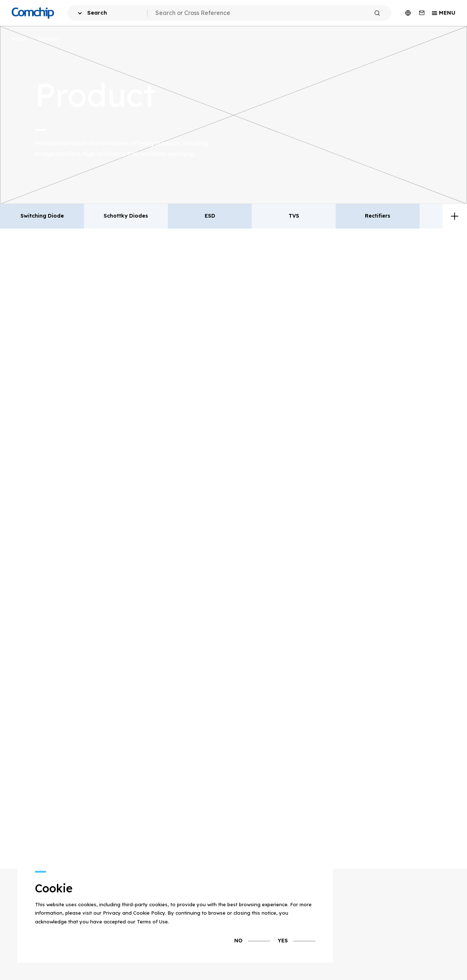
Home (19, 39)
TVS (294, 216)
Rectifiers (378, 216)
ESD (210, 216)
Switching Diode (42, 216)
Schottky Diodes (126, 216)
